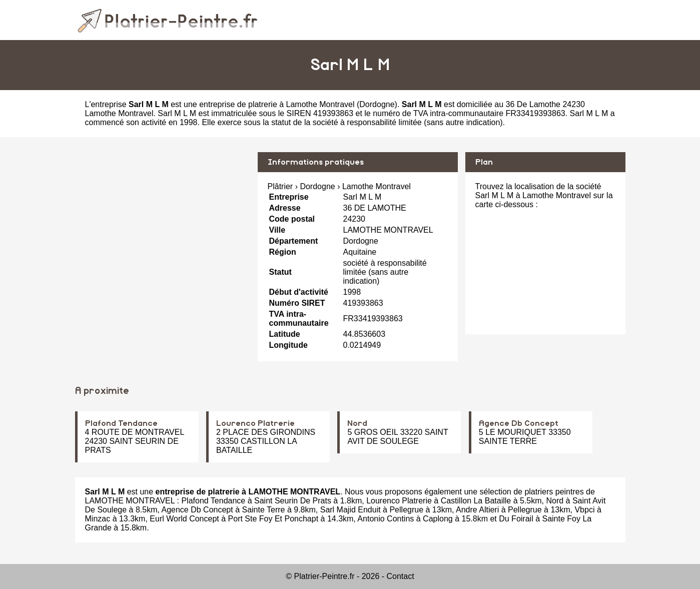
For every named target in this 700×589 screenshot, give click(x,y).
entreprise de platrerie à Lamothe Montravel (277, 104)
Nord (357, 423)
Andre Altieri (477, 510)
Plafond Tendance (121, 423)
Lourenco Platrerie (255, 423)
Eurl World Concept (184, 519)
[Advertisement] (163, 222)
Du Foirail (516, 519)
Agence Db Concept (519, 423)
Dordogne (377, 104)
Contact (401, 576)
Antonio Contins (386, 519)
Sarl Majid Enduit (351, 510)
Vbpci (584, 510)
